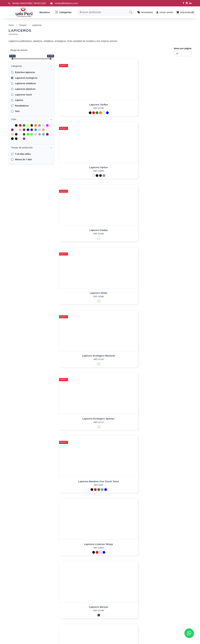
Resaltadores (22, 106)
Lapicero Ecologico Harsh (125, 422)
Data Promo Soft (33, 641)
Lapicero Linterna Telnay (125, 230)
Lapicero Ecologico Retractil (125, 167)
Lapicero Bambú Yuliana (125, 359)
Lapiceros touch (23, 95)
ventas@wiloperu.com (66, 3)
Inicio (11, 25)
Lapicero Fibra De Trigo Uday (125, 485)
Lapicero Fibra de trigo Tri (125, 547)
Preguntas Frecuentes (89, 605)
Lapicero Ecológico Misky (80, 293)
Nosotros (45, 12)
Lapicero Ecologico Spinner (170, 167)
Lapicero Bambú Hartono (170, 359)
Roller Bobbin (80, 422)
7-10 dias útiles (23, 154)
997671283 (40, 3)
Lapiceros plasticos (25, 89)
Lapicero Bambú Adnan (80, 359)
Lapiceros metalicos (26, 83)
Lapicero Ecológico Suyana (170, 485)
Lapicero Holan (80, 167)
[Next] (97, 570)
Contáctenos (84, 610)
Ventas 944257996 (22, 3)
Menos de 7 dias (23, 159)
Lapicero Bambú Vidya (80, 485)
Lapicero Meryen (170, 230)
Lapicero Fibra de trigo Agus (170, 547)
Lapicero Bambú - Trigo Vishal (170, 422)
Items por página (183, 48)
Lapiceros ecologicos (26, 78)
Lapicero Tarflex (80, 105)
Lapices (19, 100)
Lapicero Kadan (170, 105)
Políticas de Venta (87, 615)
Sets (17, 111)
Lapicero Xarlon (125, 105)
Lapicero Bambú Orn (170, 293)
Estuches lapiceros (25, 72)
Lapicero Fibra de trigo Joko (80, 547)
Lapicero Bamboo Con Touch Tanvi (80, 230)
